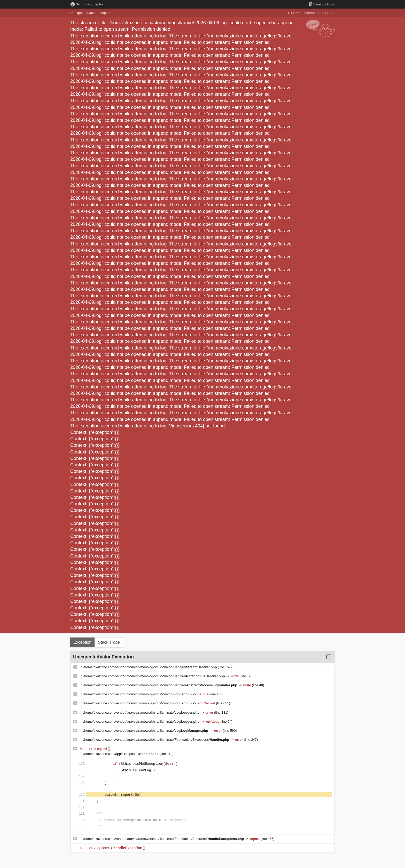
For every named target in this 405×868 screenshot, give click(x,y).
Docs (322, 4)
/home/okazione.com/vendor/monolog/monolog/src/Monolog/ (138, 694)
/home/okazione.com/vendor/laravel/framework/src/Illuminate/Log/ (142, 712)
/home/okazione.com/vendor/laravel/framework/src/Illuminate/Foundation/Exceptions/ (157, 740)
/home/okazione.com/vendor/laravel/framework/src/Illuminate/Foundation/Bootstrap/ (164, 839)
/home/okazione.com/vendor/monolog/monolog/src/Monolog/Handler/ (151, 667)
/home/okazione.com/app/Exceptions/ (122, 754)
